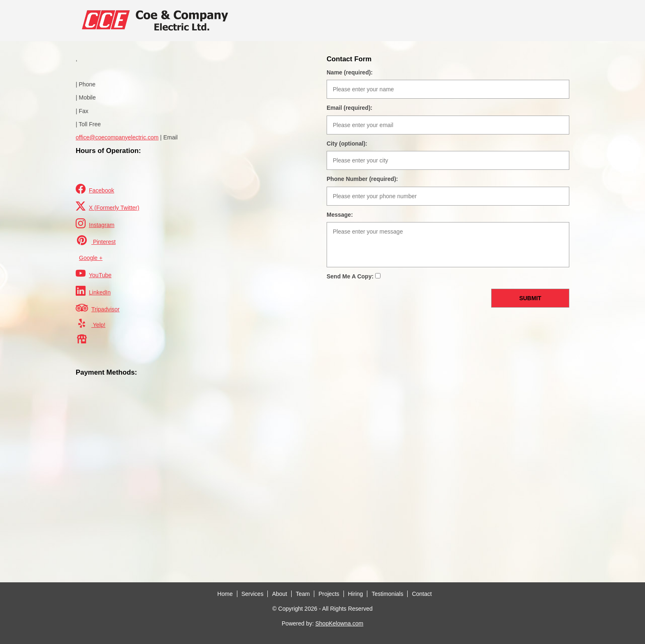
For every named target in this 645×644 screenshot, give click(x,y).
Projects (329, 594)
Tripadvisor (98, 308)
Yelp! (90, 323)
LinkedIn (93, 291)
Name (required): (350, 72)
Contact (422, 594)
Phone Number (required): (362, 179)
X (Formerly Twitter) (108, 206)
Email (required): (349, 108)
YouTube (94, 274)
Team (303, 594)
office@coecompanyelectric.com (117, 137)
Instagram (95, 224)
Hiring (356, 594)
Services (253, 594)
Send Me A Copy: (354, 276)
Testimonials (387, 594)
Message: (340, 215)
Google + (91, 258)
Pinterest (96, 240)
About (280, 594)
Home (225, 594)
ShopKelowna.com (339, 623)
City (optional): (347, 144)
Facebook (95, 189)
